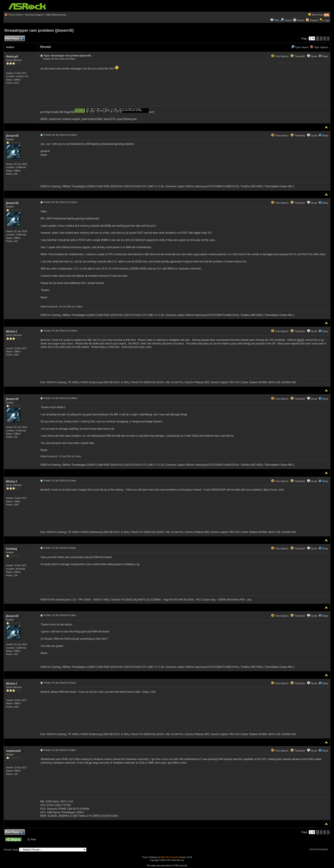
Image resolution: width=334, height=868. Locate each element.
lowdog (13, 549)
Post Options (280, 56)
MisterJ (13, 331)
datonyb (13, 56)
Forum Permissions (320, 849)
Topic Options (319, 47)
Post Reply (14, 39)
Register (314, 20)
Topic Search (300, 47)
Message (46, 47)
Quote (314, 56)
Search (288, 20)
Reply (325, 56)
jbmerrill (13, 136)
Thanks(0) (298, 56)
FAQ (277, 20)
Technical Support (34, 15)
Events (299, 20)
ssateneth (15, 751)
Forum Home (15, 15)
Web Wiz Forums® (170, 857)
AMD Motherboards (56, 15)
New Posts (317, 15)
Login (327, 20)
